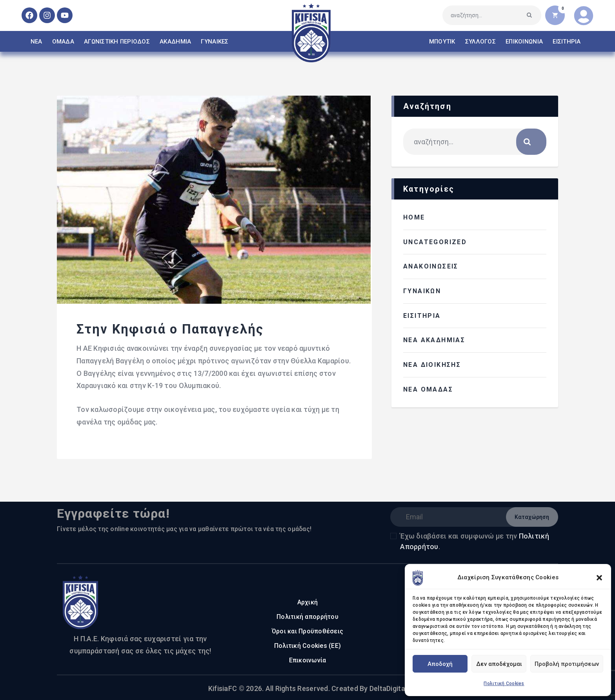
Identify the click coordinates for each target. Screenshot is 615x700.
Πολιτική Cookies (504, 684)
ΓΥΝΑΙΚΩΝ (422, 291)
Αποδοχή (440, 664)
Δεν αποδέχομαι (499, 664)
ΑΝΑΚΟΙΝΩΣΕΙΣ (431, 266)
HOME (414, 217)
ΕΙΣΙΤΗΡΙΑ (422, 316)
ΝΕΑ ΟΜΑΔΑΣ (428, 389)
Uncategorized (435, 242)
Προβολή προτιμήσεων (567, 664)
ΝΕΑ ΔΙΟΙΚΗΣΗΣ (432, 365)
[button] (599, 578)
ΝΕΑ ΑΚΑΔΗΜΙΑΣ (434, 340)
